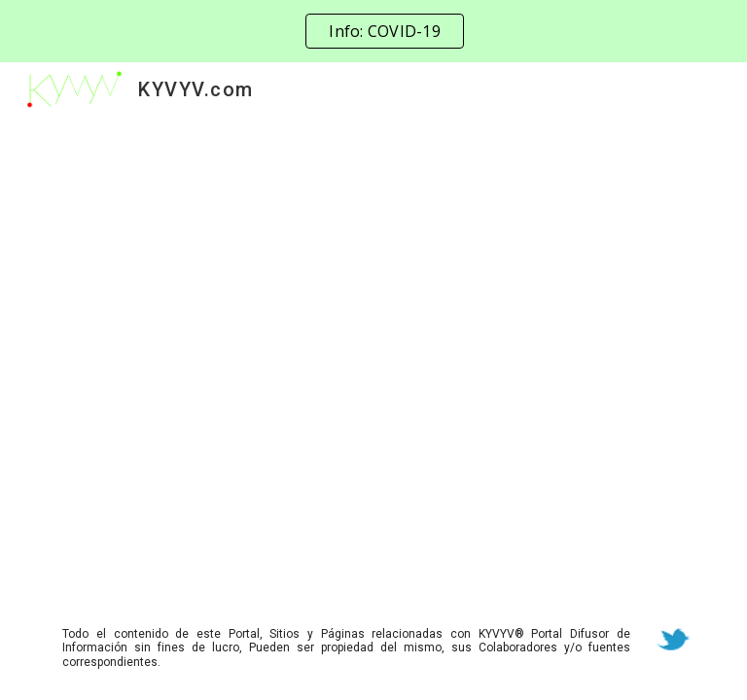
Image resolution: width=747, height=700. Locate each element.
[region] (373, 31)
